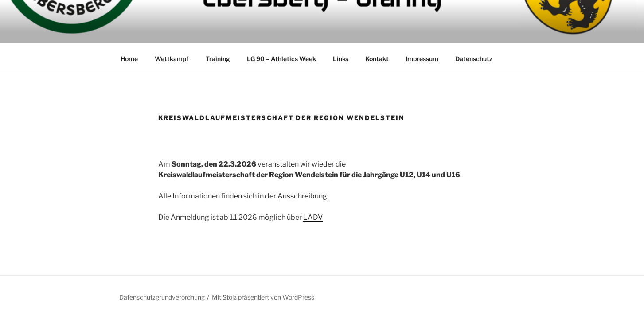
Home (129, 59)
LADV (313, 217)
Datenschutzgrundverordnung (162, 297)
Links (341, 59)
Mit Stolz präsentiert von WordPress (263, 297)
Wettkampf (172, 59)
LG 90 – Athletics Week (281, 59)
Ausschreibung (302, 196)
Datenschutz (474, 59)
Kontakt (377, 59)
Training (218, 59)
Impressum (422, 59)
